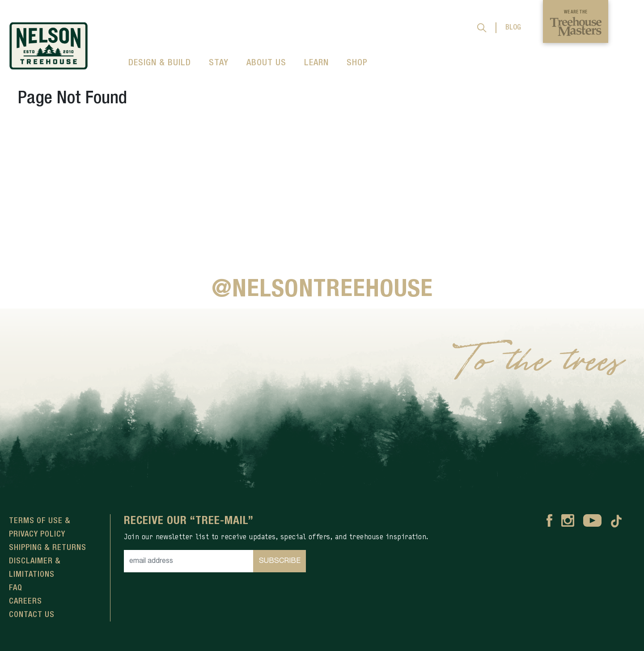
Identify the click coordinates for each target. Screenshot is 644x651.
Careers (25, 601)
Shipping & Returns (48, 548)
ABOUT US (266, 63)
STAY (219, 63)
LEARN (316, 63)
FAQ (16, 588)
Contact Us (32, 615)
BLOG (513, 28)
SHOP (357, 63)
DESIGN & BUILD (160, 63)
